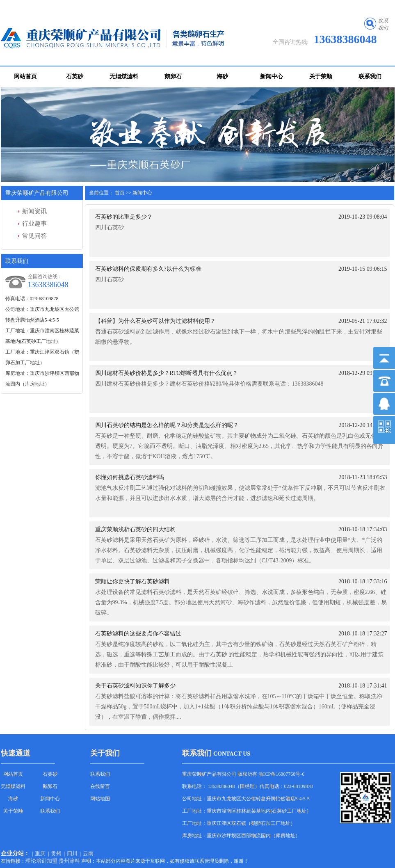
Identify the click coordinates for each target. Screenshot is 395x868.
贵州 (56, 853)
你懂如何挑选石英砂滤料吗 (130, 477)
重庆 (40, 853)
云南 (88, 853)
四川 (72, 853)
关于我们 (105, 753)
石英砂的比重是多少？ (124, 217)
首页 (120, 193)
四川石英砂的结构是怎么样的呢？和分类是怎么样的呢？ (167, 425)
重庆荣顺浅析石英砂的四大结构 (135, 529)
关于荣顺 (321, 77)
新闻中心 (272, 77)
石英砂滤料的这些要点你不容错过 (138, 634)
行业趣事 (34, 224)
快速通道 (16, 753)
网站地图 (100, 799)
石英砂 (75, 77)
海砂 (222, 77)
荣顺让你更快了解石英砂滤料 (132, 581)
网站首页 (25, 77)
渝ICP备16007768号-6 (282, 774)
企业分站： (15, 853)
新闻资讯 (34, 211)
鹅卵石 (173, 77)
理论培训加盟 (41, 861)
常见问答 (34, 236)
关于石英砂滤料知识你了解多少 (135, 686)
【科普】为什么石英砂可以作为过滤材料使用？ (155, 321)
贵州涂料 (69, 861)
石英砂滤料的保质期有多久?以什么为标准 (148, 269)
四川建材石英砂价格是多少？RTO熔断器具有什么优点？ (167, 373)
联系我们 (370, 77)
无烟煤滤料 (124, 77)
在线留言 (100, 786)
